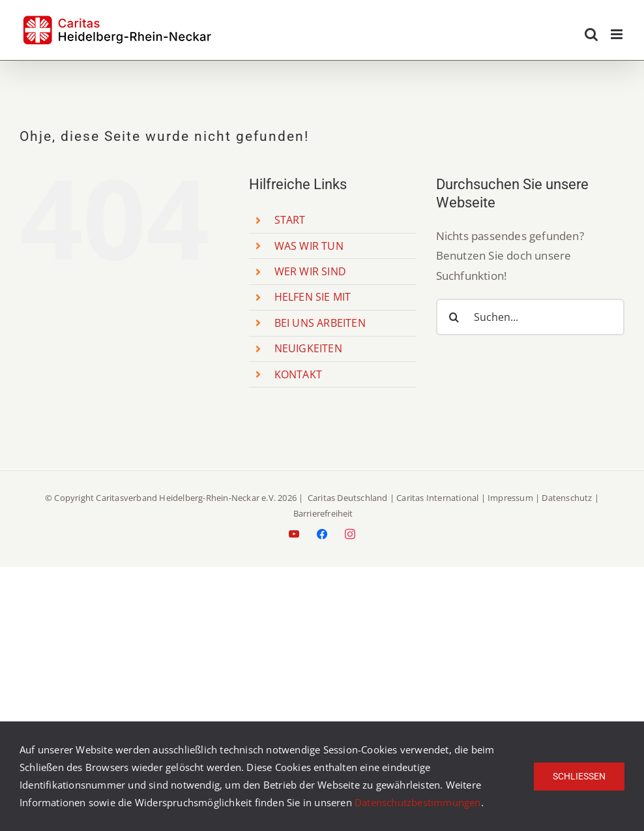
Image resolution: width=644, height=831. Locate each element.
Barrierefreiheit (323, 513)
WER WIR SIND (310, 271)
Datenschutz (567, 498)
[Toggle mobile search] (591, 34)
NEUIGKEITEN (308, 348)
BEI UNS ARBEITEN (320, 323)
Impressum (510, 498)
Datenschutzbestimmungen (418, 802)
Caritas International (437, 498)
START (290, 220)
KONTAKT (298, 374)
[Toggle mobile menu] (618, 34)
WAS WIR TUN (309, 246)
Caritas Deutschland (348, 498)
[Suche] (454, 317)
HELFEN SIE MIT (313, 297)
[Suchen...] (530, 317)
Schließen (579, 776)
